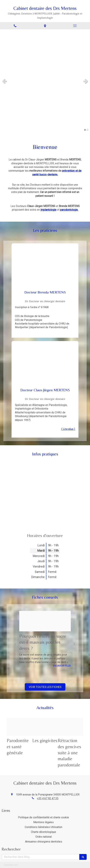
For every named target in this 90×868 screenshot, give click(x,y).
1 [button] (85, 130)
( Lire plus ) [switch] (68, 429)
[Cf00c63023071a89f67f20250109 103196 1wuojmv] (45, 621)
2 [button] (87, 130)
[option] (45, 639)
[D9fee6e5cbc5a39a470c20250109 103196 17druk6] (71, 727)
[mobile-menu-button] (75, 26)
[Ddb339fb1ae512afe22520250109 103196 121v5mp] (19, 727)
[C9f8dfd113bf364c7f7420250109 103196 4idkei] (45, 727)
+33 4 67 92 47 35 (48, 798)
